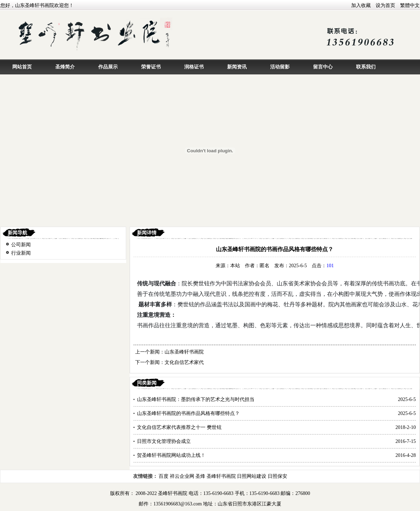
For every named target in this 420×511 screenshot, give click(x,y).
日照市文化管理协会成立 (164, 441)
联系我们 (366, 67)
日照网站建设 (252, 476)
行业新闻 (21, 253)
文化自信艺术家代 (184, 362)
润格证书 (194, 67)
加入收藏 (361, 5)
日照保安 (277, 476)
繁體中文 (410, 5)
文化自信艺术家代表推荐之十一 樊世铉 (179, 427)
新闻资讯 (237, 67)
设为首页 (385, 5)
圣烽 (200, 476)
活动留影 (280, 67)
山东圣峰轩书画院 (184, 352)
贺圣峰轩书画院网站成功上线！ (171, 455)
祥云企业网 (182, 476)
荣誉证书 (151, 67)
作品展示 (108, 67)
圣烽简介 (65, 67)
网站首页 (22, 67)
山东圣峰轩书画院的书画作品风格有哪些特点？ (188, 413)
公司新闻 (21, 245)
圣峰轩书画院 (221, 476)
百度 (164, 476)
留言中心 (323, 67)
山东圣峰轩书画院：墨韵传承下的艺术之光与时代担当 (196, 399)
